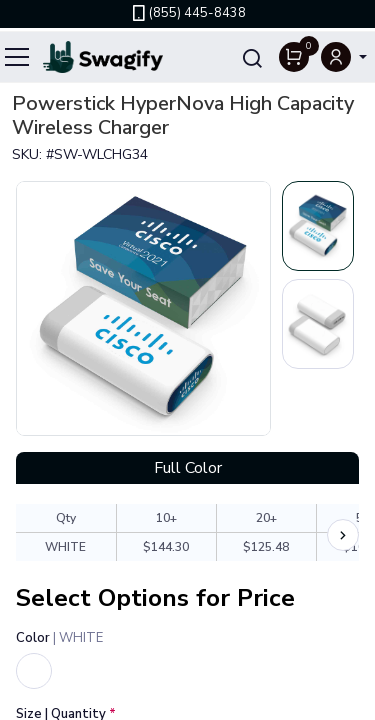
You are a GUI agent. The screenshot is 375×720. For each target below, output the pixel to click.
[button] (344, 57)
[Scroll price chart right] (343, 535)
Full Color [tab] (188, 468)
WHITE (65, 547)
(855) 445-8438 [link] (187, 13)
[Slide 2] (318, 324)
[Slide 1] (318, 226)
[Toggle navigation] (18, 57)
